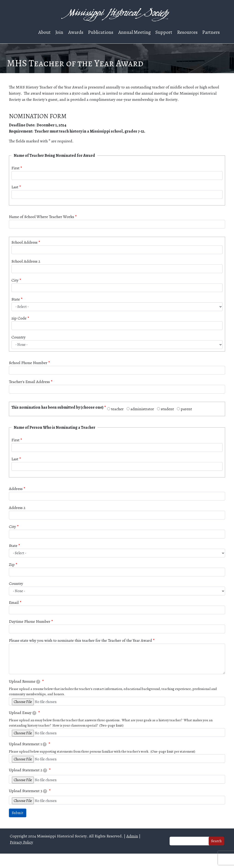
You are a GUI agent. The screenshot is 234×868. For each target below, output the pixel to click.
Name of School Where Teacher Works (41, 217)
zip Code (19, 318)
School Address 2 (26, 261)
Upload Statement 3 (28, 791)
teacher (117, 409)
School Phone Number (28, 363)
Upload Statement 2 (28, 770)
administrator (142, 409)
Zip (12, 564)
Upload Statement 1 (28, 744)
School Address (24, 242)
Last (15, 187)
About (44, 32)
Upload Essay (23, 713)
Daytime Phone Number (30, 621)
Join (59, 32)
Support (164, 32)
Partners (211, 32)
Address (16, 489)
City (15, 280)
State (16, 299)
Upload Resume (25, 681)
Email (14, 602)
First (15, 168)
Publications (101, 32)
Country (19, 337)
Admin (132, 836)
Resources (187, 32)
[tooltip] (38, 682)
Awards (76, 32)
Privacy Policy (21, 842)
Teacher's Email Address (29, 382)
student (167, 409)
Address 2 (17, 508)
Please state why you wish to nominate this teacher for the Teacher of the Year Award (80, 640)
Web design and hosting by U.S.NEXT (117, 861)
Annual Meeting (134, 32)
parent (186, 409)
